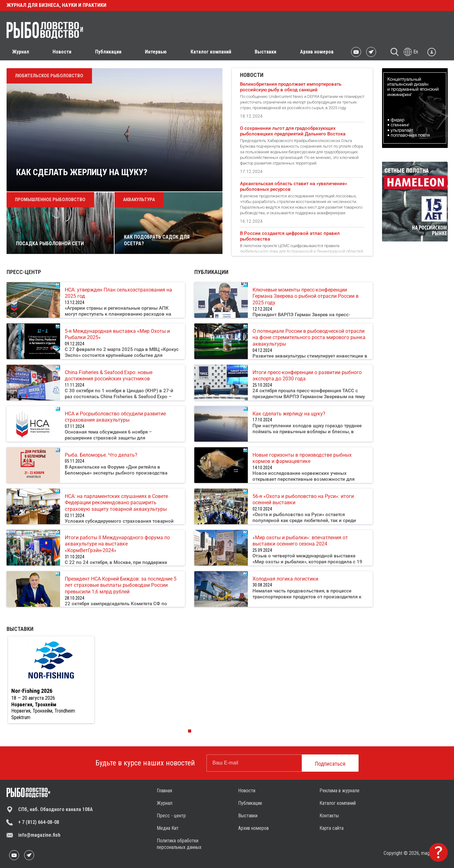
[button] (190, 731)
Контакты (329, 816)
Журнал (165, 803)
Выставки (265, 52)
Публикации (250, 803)
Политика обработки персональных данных (179, 844)
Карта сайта (332, 828)
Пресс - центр (171, 816)
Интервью (156, 52)
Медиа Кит (168, 828)
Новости (247, 791)
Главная (164, 791)
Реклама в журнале (339, 791)
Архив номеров (317, 52)
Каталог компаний (211, 52)
